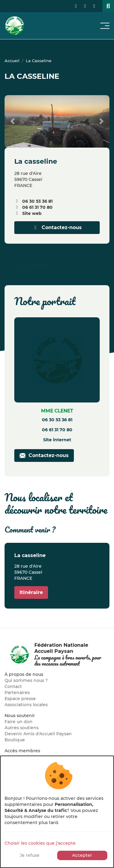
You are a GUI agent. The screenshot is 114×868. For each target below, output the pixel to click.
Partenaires (17, 693)
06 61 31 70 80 (37, 207)
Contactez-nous (57, 227)
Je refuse (30, 855)
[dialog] (57, 812)
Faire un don (19, 722)
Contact (13, 686)
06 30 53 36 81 (37, 201)
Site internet (57, 440)
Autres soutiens (22, 728)
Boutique (15, 740)
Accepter (82, 855)
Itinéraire (31, 592)
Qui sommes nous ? (26, 680)
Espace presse (20, 699)
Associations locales (26, 705)
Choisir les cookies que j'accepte (40, 843)
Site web (32, 213)
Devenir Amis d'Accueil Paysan (38, 734)
